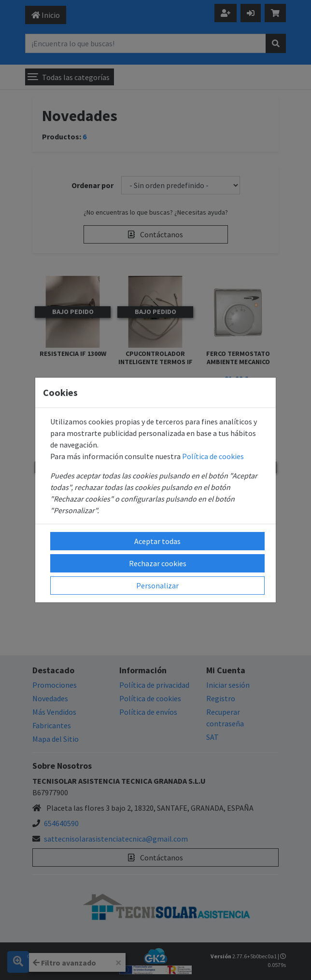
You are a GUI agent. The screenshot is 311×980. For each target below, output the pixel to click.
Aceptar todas (157, 541)
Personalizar (157, 585)
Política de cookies (213, 456)
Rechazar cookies (158, 563)
